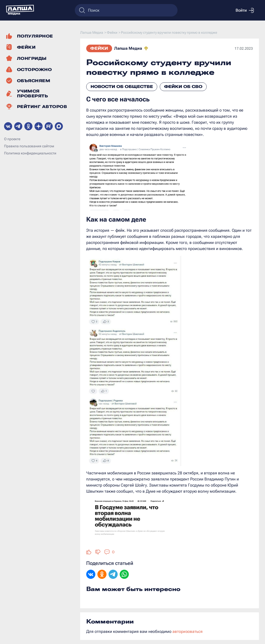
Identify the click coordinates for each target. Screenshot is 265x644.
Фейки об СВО (183, 87)
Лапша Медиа (128, 48)
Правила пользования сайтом (29, 146)
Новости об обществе (122, 87)
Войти (245, 10)
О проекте (12, 139)
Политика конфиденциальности (30, 153)
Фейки (99, 48)
